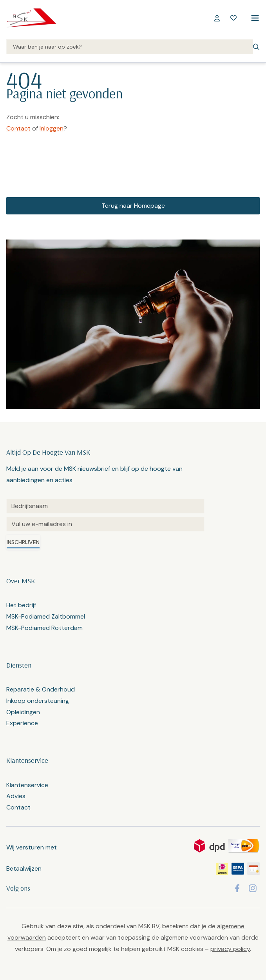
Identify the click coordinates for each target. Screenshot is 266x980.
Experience (22, 723)
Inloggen (52, 128)
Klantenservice (27, 785)
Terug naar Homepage (133, 206)
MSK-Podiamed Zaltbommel (46, 616)
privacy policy (230, 949)
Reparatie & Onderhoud (41, 689)
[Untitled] (105, 506)
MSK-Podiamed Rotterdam (44, 628)
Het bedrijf (21, 605)
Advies (16, 796)
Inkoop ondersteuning (38, 701)
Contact (18, 128)
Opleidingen (23, 712)
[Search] (130, 47)
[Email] (105, 524)
